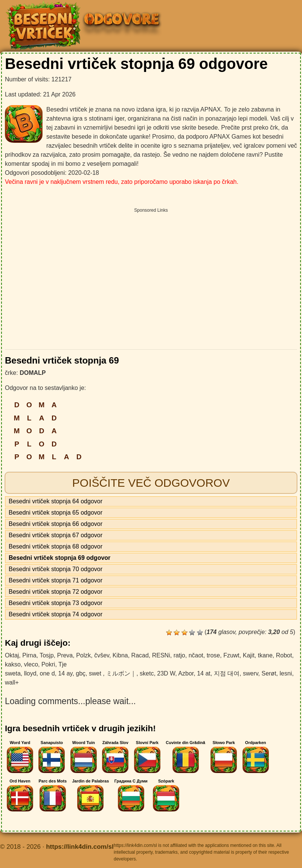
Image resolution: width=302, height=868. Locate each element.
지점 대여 (227, 673)
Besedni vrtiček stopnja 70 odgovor (56, 569)
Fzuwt (231, 655)
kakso (13, 664)
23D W (166, 673)
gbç (81, 673)
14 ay (65, 673)
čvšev (102, 655)
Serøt (269, 673)
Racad (140, 655)
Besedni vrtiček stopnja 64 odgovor (56, 501)
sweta (13, 673)
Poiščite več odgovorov (151, 483)
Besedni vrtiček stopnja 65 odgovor (56, 513)
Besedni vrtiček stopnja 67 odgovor (56, 535)
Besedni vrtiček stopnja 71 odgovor (56, 580)
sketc (147, 673)
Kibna (120, 655)
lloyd (30, 673)
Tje (63, 664)
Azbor (186, 673)
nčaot (196, 655)
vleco (31, 664)
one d (47, 673)
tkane (265, 655)
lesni (286, 673)
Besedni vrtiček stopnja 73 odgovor (56, 603)
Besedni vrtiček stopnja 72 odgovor (56, 592)
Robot (284, 655)
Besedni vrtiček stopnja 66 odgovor (56, 524)
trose (214, 655)
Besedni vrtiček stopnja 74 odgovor (56, 614)
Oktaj (12, 655)
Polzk (83, 655)
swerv (251, 673)
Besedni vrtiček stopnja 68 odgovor (56, 546)
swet (96, 673)
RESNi (161, 655)
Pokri (48, 664)
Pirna (29, 655)
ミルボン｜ (121, 673)
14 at (204, 673)
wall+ (12, 682)
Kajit (249, 655)
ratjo (179, 655)
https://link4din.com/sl (80, 847)
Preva (65, 655)
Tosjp (47, 655)
